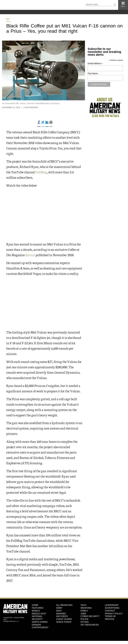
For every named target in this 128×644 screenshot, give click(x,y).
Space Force (64, 622)
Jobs (83, 614)
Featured (38, 608)
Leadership (112, 605)
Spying (85, 622)
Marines (61, 614)
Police (84, 619)
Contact (110, 611)
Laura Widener (31, 107)
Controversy (40, 627)
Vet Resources (90, 625)
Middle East (39, 614)
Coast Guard (64, 619)
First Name (93, 73)
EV (8, 19)
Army (59, 608)
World (36, 611)
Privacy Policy (114, 614)
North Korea (40, 622)
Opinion (36, 625)
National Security (37, 618)
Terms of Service (110, 618)
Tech (83, 605)
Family (84, 611)
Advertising (112, 608)
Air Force (62, 616)
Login (17, 621)
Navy (59, 611)
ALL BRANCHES (64, 605)
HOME (35, 605)
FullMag (41, 172)
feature (30, 255)
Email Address (95, 64)
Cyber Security (90, 616)
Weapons (86, 608)
